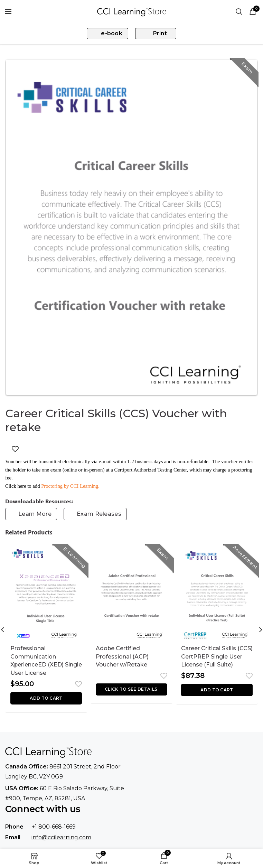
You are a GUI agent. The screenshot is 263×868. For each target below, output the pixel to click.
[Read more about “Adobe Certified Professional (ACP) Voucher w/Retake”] (131, 689)
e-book (112, 33)
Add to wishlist (15, 449)
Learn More (35, 514)
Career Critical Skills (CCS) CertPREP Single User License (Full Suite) (217, 657)
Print (160, 33)
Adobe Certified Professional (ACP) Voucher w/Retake (122, 657)
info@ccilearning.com (61, 837)
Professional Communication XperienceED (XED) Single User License (37, 661)
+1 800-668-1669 (54, 827)
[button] (46, 699)
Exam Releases (99, 514)
